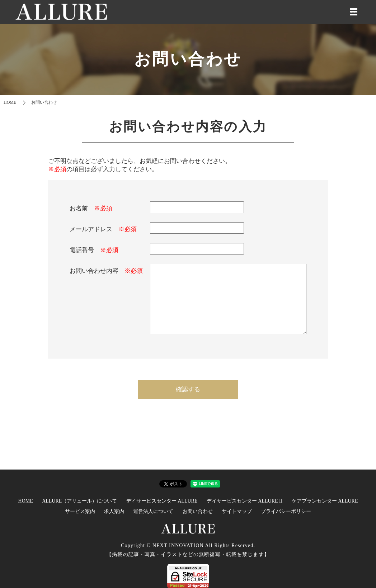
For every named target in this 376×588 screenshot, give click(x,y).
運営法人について (153, 511)
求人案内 (114, 511)
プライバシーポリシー (286, 511)
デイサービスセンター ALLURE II (245, 501)
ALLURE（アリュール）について (79, 501)
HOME (10, 102)
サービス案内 (80, 511)
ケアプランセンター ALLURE (325, 501)
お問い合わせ (198, 511)
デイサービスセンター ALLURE (162, 501)
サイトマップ (237, 511)
